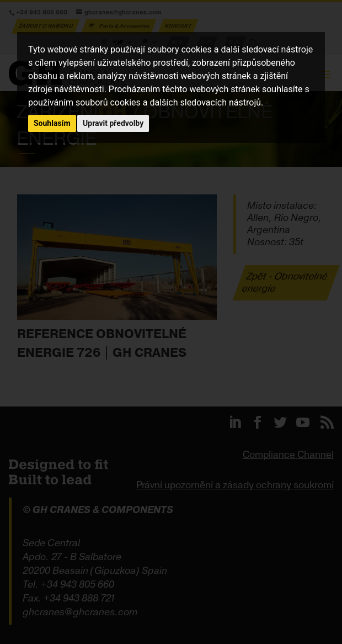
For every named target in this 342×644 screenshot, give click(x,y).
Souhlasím (52, 123)
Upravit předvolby (113, 123)
